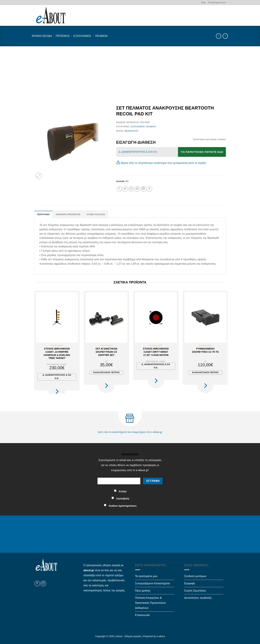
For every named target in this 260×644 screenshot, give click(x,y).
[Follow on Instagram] (43, 584)
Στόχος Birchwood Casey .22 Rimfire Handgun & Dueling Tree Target (57, 353)
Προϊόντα (63, 36)
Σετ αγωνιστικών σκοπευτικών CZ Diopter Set (106, 352)
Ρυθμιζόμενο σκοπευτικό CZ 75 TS (205, 350)
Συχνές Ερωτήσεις (195, 591)
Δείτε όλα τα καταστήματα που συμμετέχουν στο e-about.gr (130, 432)
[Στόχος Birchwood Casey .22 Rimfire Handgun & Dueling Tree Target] (57, 317)
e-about (161, 636)
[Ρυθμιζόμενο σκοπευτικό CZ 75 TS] (205, 317)
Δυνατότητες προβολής (198, 598)
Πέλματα (101, 36)
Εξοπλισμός (82, 36)
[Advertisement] (130, 71)
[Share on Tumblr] (149, 189)
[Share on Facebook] (119, 189)
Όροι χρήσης (143, 591)
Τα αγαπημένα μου (217, 2)
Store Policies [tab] (96, 214)
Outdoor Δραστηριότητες (123, 506)
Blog (203, 2)
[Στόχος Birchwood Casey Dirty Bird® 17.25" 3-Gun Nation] (156, 317)
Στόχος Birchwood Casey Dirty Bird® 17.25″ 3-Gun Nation (156, 352)
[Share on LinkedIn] (143, 189)
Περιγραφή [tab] (43, 214)
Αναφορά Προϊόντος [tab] (68, 214)
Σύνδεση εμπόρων (195, 576)
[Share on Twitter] (125, 189)
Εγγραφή (190, 583)
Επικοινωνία (142, 615)
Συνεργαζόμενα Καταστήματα (153, 583)
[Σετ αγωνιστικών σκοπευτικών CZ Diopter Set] (106, 317)
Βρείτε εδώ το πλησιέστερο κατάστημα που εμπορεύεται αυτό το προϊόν (164, 163)
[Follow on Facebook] (37, 584)
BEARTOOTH (132, 131)
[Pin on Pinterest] (137, 189)
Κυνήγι (123, 491)
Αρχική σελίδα (42, 36)
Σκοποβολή (123, 499)
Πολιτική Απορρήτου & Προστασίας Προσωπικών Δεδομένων (151, 603)
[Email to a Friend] (131, 189)
